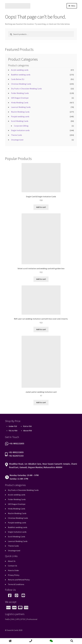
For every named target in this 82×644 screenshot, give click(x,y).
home (10, 641)
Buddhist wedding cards (21, 75)
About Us (12, 561)
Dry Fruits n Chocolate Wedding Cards (26, 89)
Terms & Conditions (16, 584)
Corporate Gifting (21, 126)
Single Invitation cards (20, 130)
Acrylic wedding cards (20, 70)
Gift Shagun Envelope (20, 98)
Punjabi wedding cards (20, 116)
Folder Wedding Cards (20, 93)
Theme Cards (16, 135)
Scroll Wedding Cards (20, 121)
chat (51, 641)
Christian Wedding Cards (21, 84)
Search (72, 641)
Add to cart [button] (41, 207)
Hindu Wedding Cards (20, 103)
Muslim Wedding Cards (20, 112)
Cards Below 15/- (18, 79)
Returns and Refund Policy (19, 580)
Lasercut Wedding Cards (21, 107)
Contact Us (13, 566)
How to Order (13, 570)
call (31, 641)
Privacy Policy (14, 575)
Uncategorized (17, 140)
